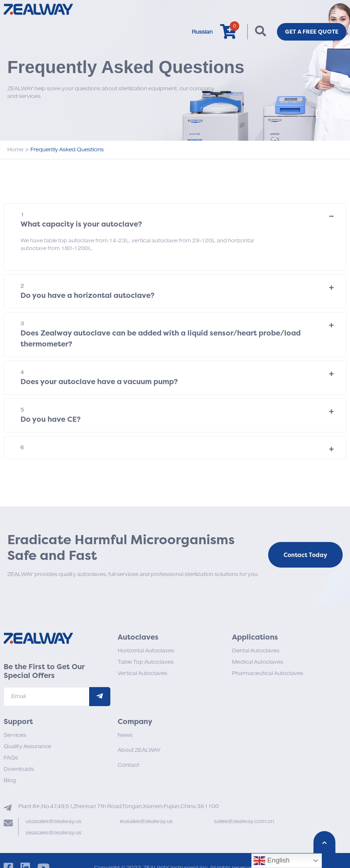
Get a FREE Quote (311, 32)
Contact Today (305, 555)
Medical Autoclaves (258, 662)
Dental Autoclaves (256, 651)
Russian (200, 32)
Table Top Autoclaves (146, 662)
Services (15, 735)
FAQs (11, 758)
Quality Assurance (27, 746)
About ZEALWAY (139, 750)
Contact (128, 765)
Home (15, 150)
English (271, 861)
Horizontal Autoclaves (146, 651)
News (125, 735)
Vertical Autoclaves (142, 673)
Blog (10, 780)
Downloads (19, 769)
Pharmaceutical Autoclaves (268, 673)
